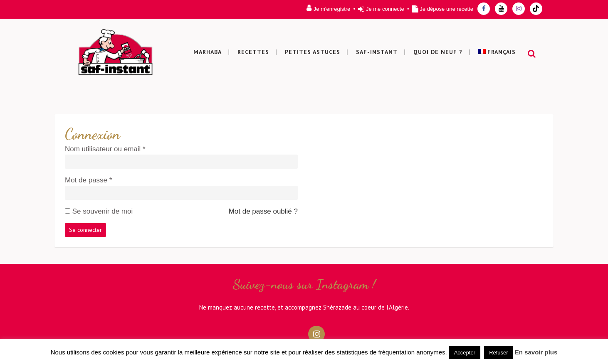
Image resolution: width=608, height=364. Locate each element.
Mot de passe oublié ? (263, 211)
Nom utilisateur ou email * (105, 149)
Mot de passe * (88, 180)
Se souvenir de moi (103, 211)
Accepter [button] (465, 353)
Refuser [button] (499, 353)
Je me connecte (385, 9)
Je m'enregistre (332, 9)
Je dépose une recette (446, 9)
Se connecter (85, 230)
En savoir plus (536, 352)
